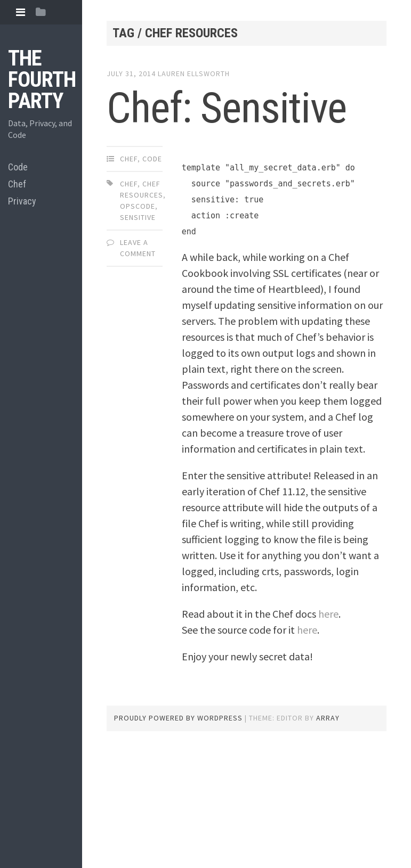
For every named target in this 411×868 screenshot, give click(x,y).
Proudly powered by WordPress (178, 718)
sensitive (138, 217)
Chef (17, 184)
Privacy (22, 201)
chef (129, 184)
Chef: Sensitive (227, 108)
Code (18, 167)
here (328, 614)
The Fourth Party (42, 80)
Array (328, 718)
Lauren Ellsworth (194, 73)
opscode (138, 206)
